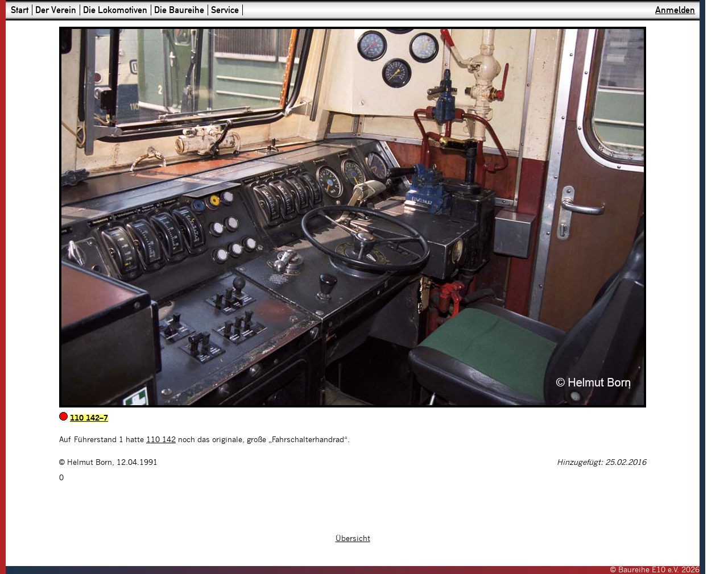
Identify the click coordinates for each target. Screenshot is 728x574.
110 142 (161, 440)
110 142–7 (89, 418)
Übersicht (353, 539)
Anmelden (675, 10)
